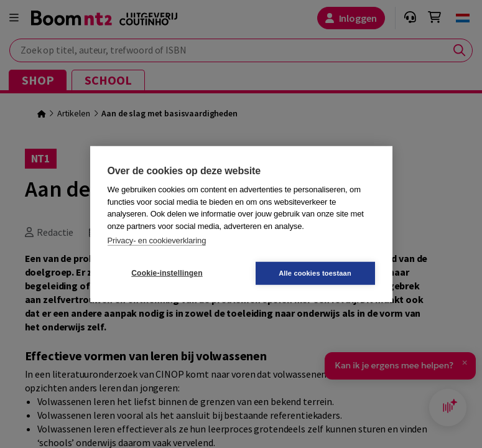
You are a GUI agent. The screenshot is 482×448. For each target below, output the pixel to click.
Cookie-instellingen (167, 273)
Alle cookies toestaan (315, 273)
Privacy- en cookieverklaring (157, 240)
